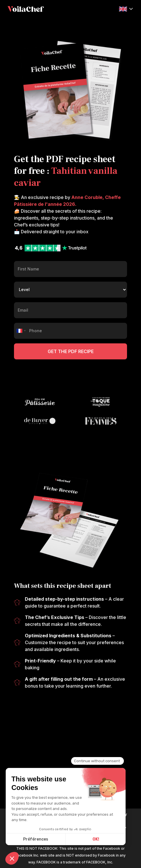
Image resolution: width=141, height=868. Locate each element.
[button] (126, 9)
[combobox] (21, 331)
